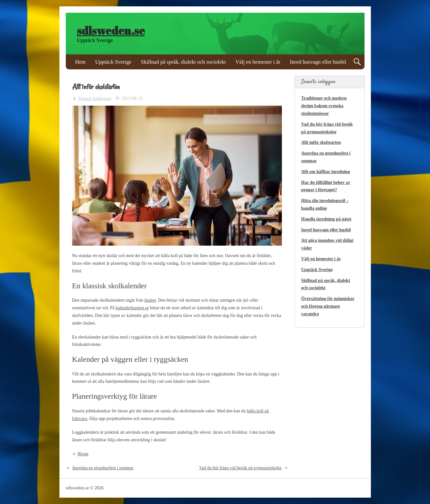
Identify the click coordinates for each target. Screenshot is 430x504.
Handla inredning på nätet (326, 219)
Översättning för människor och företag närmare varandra (328, 306)
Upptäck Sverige (113, 62)
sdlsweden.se (111, 30)
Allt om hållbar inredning (326, 172)
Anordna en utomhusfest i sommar (103, 468)
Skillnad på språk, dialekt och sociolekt (183, 62)
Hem (81, 62)
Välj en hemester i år (258, 62)
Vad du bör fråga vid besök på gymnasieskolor (240, 468)
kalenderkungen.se (132, 308)
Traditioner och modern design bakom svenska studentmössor (324, 106)
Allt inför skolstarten (321, 142)
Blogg (83, 454)
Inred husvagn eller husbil (318, 62)
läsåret (150, 300)
